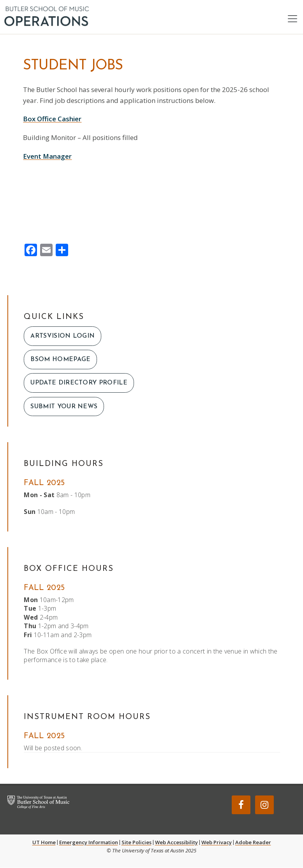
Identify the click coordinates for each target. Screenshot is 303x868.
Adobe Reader (253, 843)
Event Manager (48, 156)
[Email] (46, 251)
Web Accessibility (176, 843)
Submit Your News (64, 407)
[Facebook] (31, 251)
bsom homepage (60, 360)
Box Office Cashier (52, 119)
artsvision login (63, 336)
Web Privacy (217, 843)
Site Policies (137, 843)
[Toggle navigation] (292, 19)
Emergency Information (89, 843)
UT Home (44, 843)
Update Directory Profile (79, 383)
